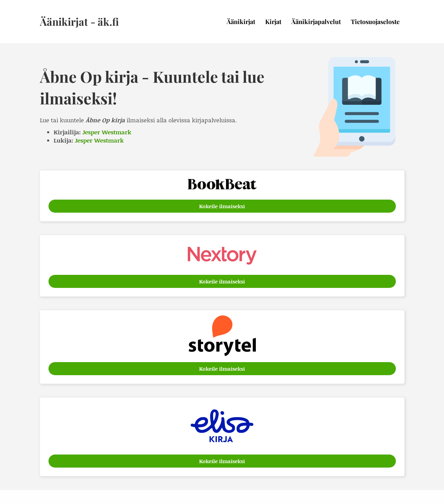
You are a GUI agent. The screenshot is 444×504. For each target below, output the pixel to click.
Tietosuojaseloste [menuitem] (375, 22)
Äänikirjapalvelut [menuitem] (316, 22)
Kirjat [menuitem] (273, 22)
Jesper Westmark (107, 132)
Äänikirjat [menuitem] (241, 22)
